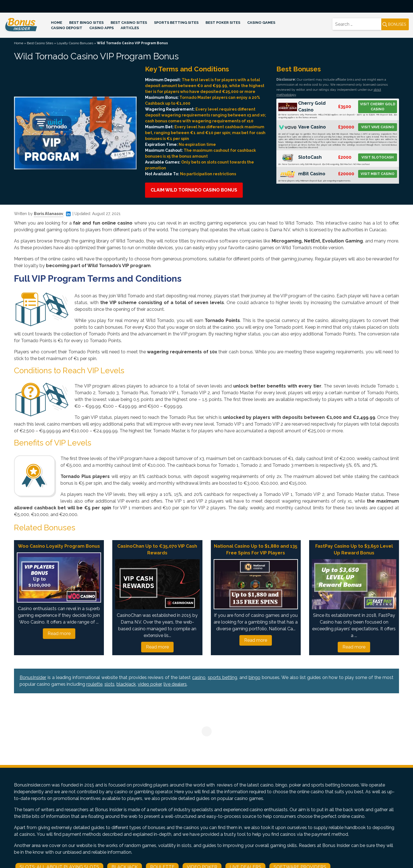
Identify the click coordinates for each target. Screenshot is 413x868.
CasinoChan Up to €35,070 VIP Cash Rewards (157, 549)
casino (199, 677)
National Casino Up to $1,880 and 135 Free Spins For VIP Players (256, 549)
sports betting (222, 677)
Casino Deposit (67, 28)
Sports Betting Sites (176, 23)
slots (109, 684)
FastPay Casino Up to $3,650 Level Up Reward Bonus (354, 549)
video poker (150, 684)
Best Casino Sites (129, 23)
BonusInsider (33, 677)
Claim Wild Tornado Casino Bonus (194, 190)
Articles (130, 28)
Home (57, 23)
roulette (94, 684)
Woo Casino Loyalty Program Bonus (59, 546)
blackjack (126, 684)
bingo (255, 677)
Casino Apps (102, 28)
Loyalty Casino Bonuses (75, 43)
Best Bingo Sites (86, 23)
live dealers (175, 684)
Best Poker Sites (223, 23)
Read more (59, 634)
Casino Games (261, 23)
